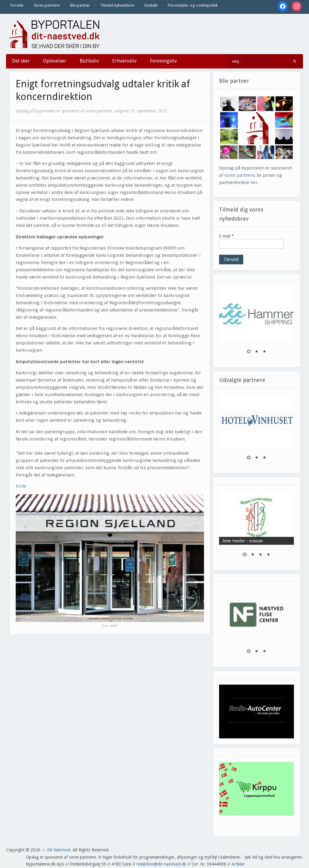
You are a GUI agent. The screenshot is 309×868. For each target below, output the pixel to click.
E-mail (226, 236)
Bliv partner (80, 5)
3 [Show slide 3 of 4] (260, 555)
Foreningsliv (163, 61)
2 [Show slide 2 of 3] (256, 352)
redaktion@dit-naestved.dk (161, 864)
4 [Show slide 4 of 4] (268, 555)
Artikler (238, 864)
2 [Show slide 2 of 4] (253, 555)
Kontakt (151, 5)
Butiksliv (89, 61)
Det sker (21, 61)
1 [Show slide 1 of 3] (249, 352)
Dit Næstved (59, 850)
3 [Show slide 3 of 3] (264, 352)
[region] (257, 325)
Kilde (21, 486)
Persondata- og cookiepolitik (193, 5)
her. (254, 182)
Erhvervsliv (124, 61)
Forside (17, 5)
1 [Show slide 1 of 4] (245, 555)
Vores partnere (47, 5)
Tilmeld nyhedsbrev (117, 5)
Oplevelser (55, 61)
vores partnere (239, 175)
